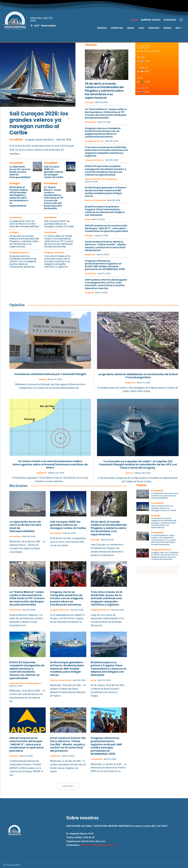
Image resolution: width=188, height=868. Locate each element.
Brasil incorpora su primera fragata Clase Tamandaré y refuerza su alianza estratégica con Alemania (105, 211)
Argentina (90, 255)
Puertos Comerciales (95, 200)
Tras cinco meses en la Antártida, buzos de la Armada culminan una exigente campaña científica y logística (57, 261)
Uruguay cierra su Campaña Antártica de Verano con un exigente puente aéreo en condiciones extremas (23, 261)
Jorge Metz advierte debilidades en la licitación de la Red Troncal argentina (138, 376)
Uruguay (89, 293)
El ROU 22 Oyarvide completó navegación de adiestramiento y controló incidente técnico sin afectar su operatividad (106, 170)
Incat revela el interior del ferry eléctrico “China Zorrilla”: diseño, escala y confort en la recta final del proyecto (106, 246)
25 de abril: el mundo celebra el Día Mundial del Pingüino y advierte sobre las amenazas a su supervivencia (19, 196)
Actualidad (16, 140)
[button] (181, 20)
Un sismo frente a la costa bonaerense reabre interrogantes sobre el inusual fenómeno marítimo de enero (50, 464)
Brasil (88, 219)
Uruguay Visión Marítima (39, 140)
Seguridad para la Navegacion (101, 179)
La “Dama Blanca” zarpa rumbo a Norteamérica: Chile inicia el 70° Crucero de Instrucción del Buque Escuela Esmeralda (54, 198)
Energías (89, 236)
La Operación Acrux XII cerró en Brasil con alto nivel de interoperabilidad (20, 172)
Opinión (42, 379)
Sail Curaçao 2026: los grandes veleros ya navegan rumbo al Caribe (39, 123)
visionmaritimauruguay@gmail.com (99, 845)
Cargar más (68, 786)
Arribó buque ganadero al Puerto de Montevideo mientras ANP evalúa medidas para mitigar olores (105, 192)
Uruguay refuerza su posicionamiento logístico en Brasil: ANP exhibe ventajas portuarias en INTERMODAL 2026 (105, 265)
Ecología (15, 183)
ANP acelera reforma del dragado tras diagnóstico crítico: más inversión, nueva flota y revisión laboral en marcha (106, 284)
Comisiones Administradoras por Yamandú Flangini (50, 374)
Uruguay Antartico (19, 252)
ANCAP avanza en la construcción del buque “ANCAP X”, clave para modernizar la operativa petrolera (106, 228)
